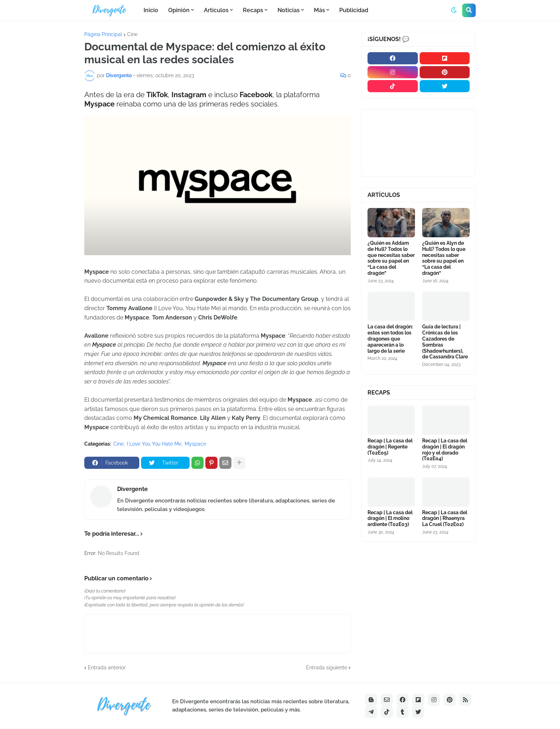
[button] (454, 10)
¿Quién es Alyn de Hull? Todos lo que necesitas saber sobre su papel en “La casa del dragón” (444, 258)
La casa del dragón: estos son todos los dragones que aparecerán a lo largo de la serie (390, 339)
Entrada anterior (107, 668)
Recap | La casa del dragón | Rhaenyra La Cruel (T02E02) (445, 519)
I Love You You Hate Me (154, 444)
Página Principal (103, 34)
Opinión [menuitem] (179, 10)
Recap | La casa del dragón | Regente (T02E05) (390, 447)
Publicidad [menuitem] (354, 10)
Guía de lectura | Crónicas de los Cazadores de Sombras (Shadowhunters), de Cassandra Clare (445, 342)
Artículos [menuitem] (216, 10)
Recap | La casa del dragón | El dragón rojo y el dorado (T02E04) (445, 450)
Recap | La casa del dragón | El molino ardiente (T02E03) (390, 519)
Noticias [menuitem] (289, 10)
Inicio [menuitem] (151, 10)
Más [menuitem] (319, 10)
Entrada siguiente (327, 668)
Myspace (195, 444)
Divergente (132, 489)
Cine (132, 34)
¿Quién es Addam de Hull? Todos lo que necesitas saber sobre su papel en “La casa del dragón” (391, 258)
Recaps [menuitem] (253, 10)
